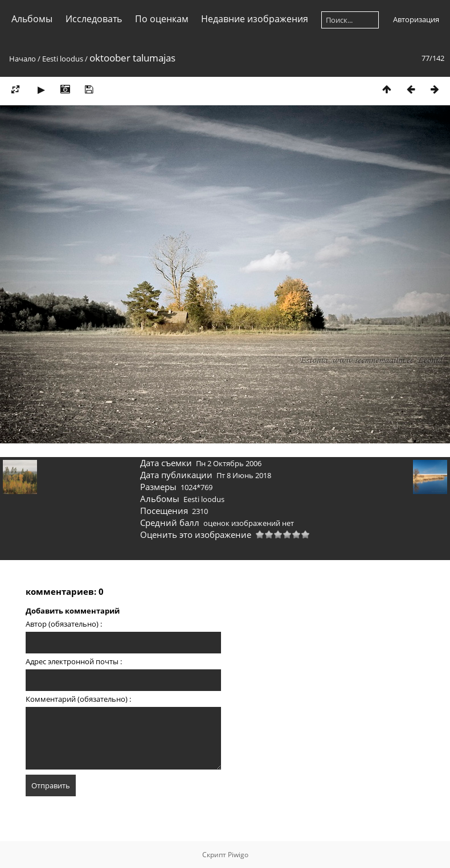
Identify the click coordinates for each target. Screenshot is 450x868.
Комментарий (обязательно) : (78, 699)
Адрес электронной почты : (74, 661)
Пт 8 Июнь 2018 (244, 475)
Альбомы (32, 19)
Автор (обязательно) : (64, 624)
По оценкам (162, 19)
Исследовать (94, 19)
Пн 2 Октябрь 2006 (229, 463)
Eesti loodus (63, 59)
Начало (22, 59)
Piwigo (238, 855)
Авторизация (416, 19)
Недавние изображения (255, 19)
